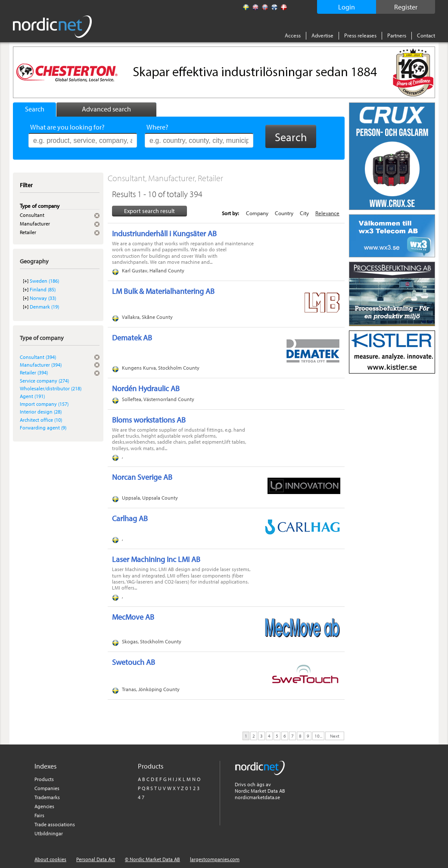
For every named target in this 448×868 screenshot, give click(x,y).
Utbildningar (49, 833)
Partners (397, 35)
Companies (47, 788)
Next (335, 735)
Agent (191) (32, 396)
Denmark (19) (44, 307)
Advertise (322, 35)
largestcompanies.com (215, 859)
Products (44, 779)
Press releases (360, 35)
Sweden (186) (44, 281)
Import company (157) (44, 404)
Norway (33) (43, 298)
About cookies (50, 859)
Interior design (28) (41, 412)
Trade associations (55, 824)
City (304, 213)
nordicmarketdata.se (257, 797)
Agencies (44, 806)
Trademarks (47, 797)
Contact (426, 35)
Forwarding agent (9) (43, 428)
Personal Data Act (96, 859)
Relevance (327, 213)
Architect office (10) (41, 420)
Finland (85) (43, 289)
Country (284, 213)
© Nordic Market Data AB (152, 859)
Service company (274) (44, 381)
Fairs (39, 815)
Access (293, 35)
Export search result (149, 211)
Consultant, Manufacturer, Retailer (165, 178)
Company (257, 213)
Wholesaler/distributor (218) (51, 388)
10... (318, 735)
